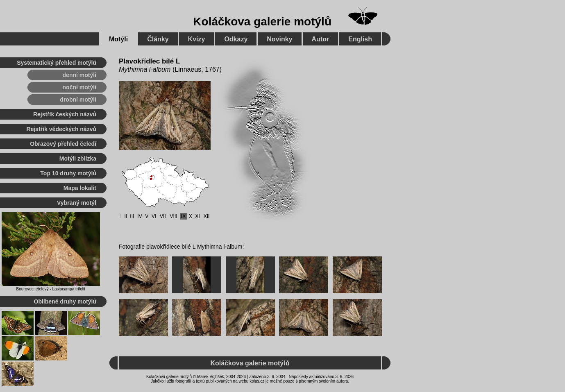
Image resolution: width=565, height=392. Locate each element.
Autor (321, 39)
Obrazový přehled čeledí (63, 144)
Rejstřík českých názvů (65, 114)
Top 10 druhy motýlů (68, 173)
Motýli (118, 39)
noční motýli (79, 87)
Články (158, 39)
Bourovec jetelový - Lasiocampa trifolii (51, 289)
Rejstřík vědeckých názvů (61, 129)
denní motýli (79, 75)
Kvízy (197, 39)
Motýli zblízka (78, 159)
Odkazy (236, 39)
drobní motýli (78, 100)
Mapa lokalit (80, 188)
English (360, 39)
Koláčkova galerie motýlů (262, 22)
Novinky (279, 39)
